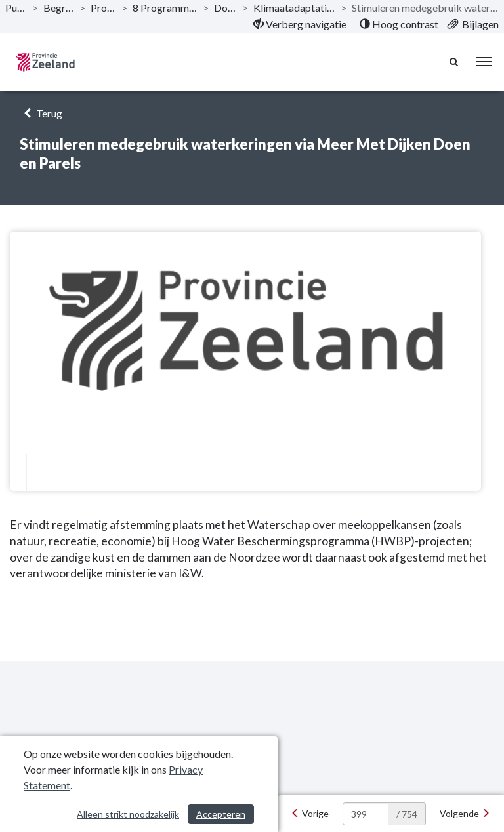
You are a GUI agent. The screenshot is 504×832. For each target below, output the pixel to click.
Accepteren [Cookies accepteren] (221, 814)
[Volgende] (465, 814)
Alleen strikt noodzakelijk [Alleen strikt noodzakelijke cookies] (128, 814)
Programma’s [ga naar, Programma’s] (103, 8)
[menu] (484, 62)
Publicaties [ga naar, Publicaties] (16, 8)
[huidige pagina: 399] (366, 814)
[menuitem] (300, 24)
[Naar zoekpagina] (455, 62)
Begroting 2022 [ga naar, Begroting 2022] (59, 8)
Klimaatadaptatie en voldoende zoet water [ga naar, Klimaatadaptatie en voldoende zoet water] (294, 8)
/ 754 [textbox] (407, 814)
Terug (41, 113)
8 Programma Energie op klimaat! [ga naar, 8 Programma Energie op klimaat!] (165, 8)
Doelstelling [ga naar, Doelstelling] (226, 8)
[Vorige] (310, 814)
